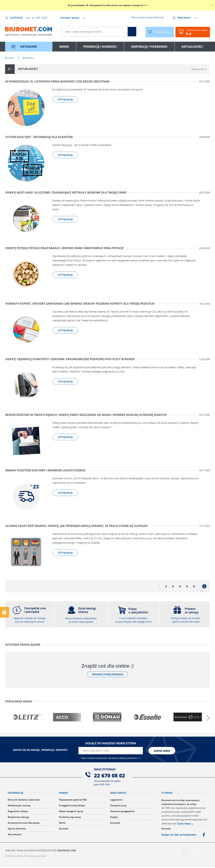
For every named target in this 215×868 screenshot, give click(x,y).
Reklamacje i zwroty (19, 806)
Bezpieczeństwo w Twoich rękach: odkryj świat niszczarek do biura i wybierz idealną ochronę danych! (86, 415)
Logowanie (116, 801)
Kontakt (64, 829)
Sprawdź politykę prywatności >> (124, 759)
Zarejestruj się (118, 806)
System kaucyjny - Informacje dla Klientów (39, 137)
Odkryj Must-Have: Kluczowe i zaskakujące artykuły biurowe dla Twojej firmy (66, 193)
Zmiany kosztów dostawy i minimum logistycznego (45, 471)
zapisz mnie (162, 752)
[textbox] (91, 32)
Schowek (115, 824)
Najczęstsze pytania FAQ (73, 801)
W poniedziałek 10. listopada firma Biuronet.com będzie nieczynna (57, 82)
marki (64, 47)
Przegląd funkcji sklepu (72, 806)
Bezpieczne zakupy (18, 818)
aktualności (192, 47)
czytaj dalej (65, 100)
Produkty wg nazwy (70, 818)
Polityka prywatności (35, 857)
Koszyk (114, 818)
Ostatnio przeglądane (122, 812)
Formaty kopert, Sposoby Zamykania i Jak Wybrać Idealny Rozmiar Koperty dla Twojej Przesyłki (80, 304)
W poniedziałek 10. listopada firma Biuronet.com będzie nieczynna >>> (108, 5)
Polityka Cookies (14, 857)
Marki (62, 824)
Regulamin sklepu (18, 812)
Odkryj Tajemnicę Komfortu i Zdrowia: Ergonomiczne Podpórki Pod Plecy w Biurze (70, 360)
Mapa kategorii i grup (71, 812)
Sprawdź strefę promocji (107, 675)
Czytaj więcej (184, 824)
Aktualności (15, 835)
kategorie (29, 47)
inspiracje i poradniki (149, 47)
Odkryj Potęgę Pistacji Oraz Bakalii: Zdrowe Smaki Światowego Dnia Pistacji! (64, 249)
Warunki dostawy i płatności (24, 801)
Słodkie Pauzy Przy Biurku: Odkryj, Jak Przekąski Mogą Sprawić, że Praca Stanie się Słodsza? (77, 527)
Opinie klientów (17, 829)
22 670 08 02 (110, 776)
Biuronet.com (67, 851)
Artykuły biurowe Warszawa (24, 824)
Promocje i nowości (100, 47)
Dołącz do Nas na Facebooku (179, 836)
